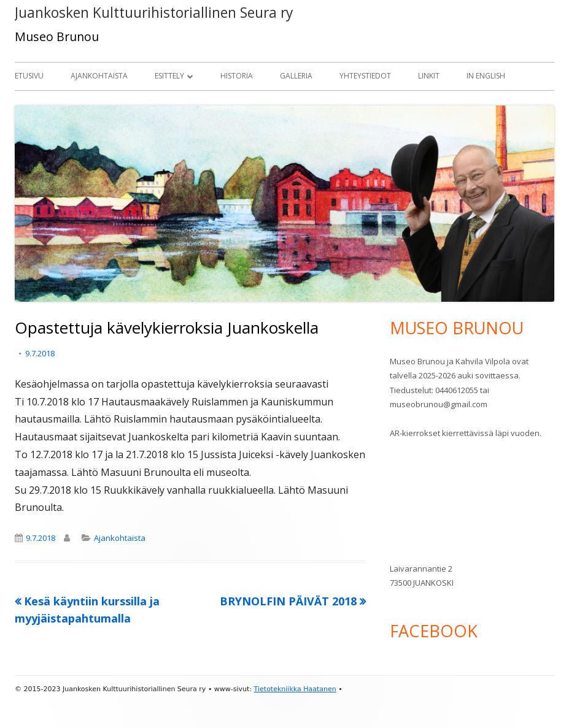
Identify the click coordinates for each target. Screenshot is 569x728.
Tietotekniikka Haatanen (295, 689)
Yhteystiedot (365, 76)
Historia (237, 76)
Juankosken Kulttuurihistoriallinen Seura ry (154, 13)
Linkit (429, 76)
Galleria (296, 76)
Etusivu (29, 76)
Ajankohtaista (99, 76)
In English (486, 76)
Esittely (169, 76)
